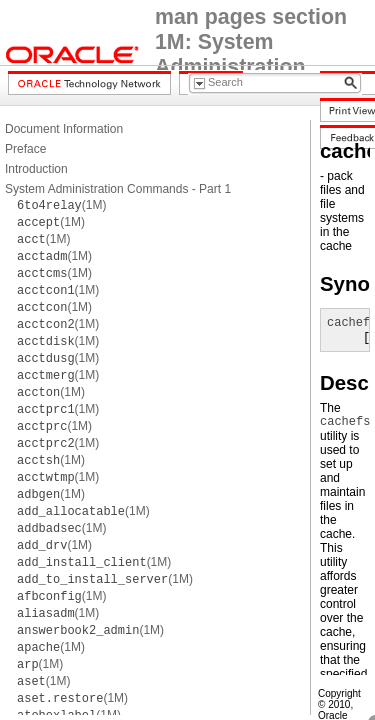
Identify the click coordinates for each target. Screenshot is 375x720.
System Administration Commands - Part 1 (118, 189)
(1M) (61, 205)
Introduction (36, 169)
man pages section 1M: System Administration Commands (251, 54)
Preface (25, 149)
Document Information (64, 129)
